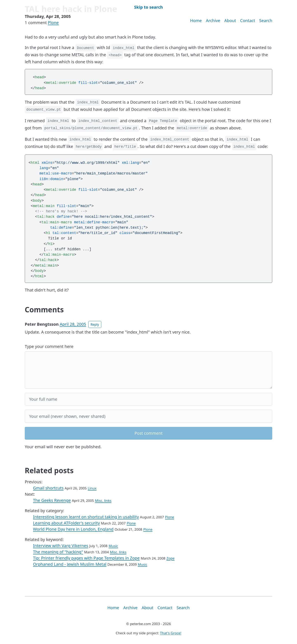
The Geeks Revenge (52, 500)
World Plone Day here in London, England (73, 529)
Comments (44, 310)
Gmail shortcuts (48, 488)
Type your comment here (49, 346)
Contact (247, 20)
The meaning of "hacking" (58, 552)
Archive (213, 20)
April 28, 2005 (73, 324)
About (230, 20)
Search (266, 20)
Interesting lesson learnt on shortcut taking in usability (86, 517)
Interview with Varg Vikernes (61, 546)
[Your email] (148, 416)
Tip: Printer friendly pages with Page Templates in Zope (86, 558)
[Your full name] (148, 399)
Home (196, 20)
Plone (53, 23)
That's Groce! (171, 633)
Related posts (49, 470)
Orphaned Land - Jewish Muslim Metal (70, 564)
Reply (95, 324)
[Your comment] (148, 370)
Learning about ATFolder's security (66, 523)
